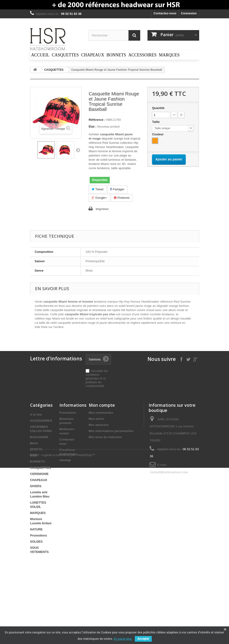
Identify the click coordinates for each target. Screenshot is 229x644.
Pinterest (122, 198)
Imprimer (102, 209)
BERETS (36, 449)
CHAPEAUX (39, 480)
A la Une (36, 415)
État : (92, 127)
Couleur (158, 134)
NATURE (36, 529)
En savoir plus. (123, 639)
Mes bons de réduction (105, 437)
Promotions (39, 535)
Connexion (189, 13)
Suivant (78, 150)
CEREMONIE (39, 474)
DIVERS (36, 486)
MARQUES (38, 513)
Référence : (97, 120)
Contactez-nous (165, 13)
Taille (156, 122)
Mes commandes (101, 413)
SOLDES (36, 541)
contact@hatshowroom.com (169, 472)
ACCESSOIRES (41, 421)
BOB (33, 455)
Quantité (158, 108)
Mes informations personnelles (111, 431)
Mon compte (102, 405)
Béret (34, 443)
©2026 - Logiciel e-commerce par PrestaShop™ (63, 569)
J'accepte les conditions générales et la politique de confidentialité (97, 378)
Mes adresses (99, 425)
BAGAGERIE (39, 437)
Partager (117, 189)
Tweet (97, 189)
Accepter (143, 639)
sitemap (65, 460)
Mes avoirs (97, 419)
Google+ (99, 198)
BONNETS (38, 462)
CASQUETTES (41, 468)
